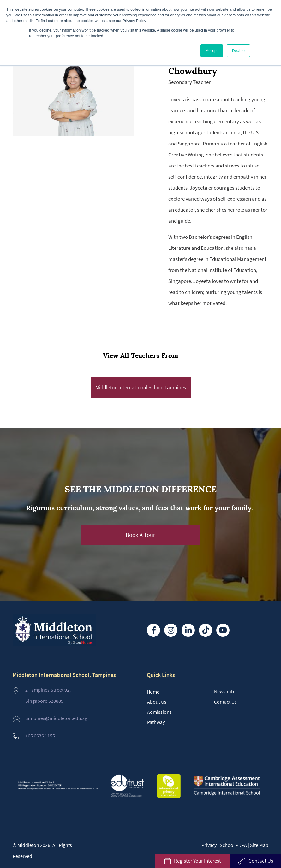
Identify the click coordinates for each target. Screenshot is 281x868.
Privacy (209, 845)
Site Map (259, 845)
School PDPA (233, 845)
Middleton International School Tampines (141, 387)
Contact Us (225, 702)
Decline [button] (238, 51)
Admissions (159, 712)
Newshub (224, 691)
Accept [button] (212, 51)
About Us (157, 702)
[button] (140, 535)
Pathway (156, 722)
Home (153, 692)
